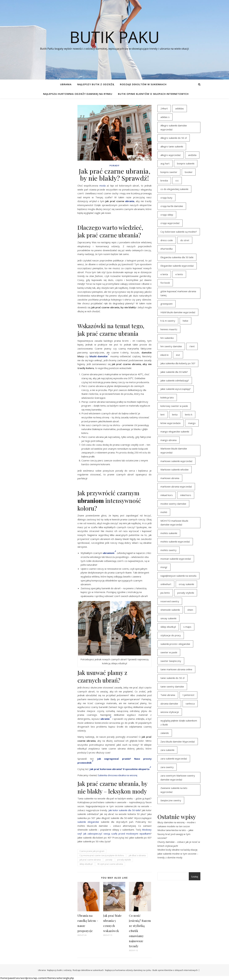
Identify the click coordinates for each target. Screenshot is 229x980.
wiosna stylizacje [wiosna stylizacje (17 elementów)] (170, 712)
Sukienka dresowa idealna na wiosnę (118, 775)
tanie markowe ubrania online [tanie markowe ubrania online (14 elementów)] (176, 669)
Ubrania (66, 84)
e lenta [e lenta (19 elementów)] (164, 274)
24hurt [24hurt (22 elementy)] (164, 108)
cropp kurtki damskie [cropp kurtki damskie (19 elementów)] (172, 206)
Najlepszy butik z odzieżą (96, 84)
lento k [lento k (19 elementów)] (189, 414)
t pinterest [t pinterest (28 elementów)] (188, 695)
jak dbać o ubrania (137, 855)
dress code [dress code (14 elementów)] (167, 240)
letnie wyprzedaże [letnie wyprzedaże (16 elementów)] (171, 423)
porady (109, 860)
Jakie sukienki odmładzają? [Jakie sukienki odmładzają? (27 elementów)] (175, 380)
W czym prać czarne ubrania (110, 864)
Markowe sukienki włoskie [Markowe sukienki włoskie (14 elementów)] (175, 469)
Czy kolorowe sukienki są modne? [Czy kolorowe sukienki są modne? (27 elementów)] (179, 232)
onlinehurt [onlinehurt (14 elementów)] (166, 584)
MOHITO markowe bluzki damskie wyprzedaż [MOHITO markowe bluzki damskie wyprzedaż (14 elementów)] (174, 523)
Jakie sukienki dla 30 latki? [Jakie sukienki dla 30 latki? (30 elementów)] (174, 372)
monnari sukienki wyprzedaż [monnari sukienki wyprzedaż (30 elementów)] (176, 559)
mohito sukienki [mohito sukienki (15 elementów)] (169, 533)
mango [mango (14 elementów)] (192, 423)
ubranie (106, 719)
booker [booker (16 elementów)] (189, 172)
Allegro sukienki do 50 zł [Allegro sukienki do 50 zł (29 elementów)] (174, 138)
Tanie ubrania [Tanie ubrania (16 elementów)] (168, 695)
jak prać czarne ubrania (90, 860)
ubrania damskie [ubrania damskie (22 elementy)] (169, 704)
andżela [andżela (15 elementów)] (192, 155)
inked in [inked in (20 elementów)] (165, 355)
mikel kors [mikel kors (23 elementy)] (186, 495)
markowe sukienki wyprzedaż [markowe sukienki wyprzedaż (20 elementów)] (176, 461)
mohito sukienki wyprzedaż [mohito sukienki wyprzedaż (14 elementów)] (175, 542)
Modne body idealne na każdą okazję (177, 850)
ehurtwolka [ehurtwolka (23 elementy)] (167, 249)
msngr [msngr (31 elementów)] (164, 567)
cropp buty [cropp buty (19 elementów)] (166, 198)
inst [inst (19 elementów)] (178, 355)
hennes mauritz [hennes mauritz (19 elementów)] (169, 329)
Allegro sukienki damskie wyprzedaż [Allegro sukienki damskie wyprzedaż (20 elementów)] (174, 127)
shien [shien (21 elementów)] (190, 610)
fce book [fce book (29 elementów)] (165, 283)
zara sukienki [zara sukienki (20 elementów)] (167, 750)
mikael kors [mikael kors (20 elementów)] (167, 495)
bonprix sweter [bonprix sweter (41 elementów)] (169, 172)
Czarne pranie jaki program (92, 851)
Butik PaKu (114, 37)
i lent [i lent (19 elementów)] (192, 346)
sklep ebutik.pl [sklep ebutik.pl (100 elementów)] (168, 627)
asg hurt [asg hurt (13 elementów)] (165, 163)
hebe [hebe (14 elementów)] (186, 321)
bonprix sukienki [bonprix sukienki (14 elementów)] (186, 163)
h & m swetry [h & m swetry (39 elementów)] (168, 321)
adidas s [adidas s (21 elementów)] (165, 117)
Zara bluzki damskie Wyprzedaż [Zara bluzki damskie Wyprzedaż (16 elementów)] (178, 742)
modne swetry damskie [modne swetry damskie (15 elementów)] (173, 504)
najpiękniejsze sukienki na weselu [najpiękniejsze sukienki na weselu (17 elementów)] (178, 576)
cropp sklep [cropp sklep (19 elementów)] (167, 215)
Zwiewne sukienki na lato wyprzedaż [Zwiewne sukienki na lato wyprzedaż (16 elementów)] (174, 790)
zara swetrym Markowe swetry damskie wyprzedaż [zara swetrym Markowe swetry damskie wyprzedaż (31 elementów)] (178, 778)
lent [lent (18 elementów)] (163, 414)
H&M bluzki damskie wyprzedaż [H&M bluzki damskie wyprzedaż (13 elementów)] (178, 312)
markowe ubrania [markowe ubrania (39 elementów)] (170, 478)
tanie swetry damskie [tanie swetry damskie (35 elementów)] (172, 687)
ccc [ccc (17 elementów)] (177, 180)
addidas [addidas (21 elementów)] (180, 108)
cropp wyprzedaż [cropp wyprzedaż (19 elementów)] (170, 223)
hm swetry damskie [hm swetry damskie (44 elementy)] (171, 346)
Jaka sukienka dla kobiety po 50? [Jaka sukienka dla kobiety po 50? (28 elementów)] (178, 363)
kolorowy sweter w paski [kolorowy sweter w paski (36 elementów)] (174, 406)
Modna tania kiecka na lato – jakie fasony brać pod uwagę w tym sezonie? (175, 834)
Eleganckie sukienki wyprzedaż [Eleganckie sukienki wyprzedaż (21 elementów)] (177, 266)
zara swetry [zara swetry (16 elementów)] (167, 767)
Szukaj (195, 876)
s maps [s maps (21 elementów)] (187, 627)
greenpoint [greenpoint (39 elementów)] (167, 304)
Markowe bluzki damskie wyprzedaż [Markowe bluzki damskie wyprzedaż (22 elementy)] (174, 450)
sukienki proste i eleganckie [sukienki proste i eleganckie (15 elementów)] (175, 644)
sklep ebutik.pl (86, 864)
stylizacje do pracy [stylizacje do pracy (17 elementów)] (171, 635)
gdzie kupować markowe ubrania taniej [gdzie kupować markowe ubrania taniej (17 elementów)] (178, 293)
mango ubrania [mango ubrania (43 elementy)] (168, 440)
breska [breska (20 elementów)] (164, 180)
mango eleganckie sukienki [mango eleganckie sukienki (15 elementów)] (175, 431)
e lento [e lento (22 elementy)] (179, 274)
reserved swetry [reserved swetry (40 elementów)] (170, 601)
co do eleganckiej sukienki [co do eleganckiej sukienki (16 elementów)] (174, 189)
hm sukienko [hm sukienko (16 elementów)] (167, 338)
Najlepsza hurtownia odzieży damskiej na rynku (78, 94)
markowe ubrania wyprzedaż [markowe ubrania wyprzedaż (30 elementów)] (176, 487)
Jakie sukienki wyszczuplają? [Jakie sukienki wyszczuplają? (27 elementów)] (176, 389)
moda (102, 186)
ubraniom (109, 553)
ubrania (130, 201)
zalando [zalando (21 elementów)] (165, 733)
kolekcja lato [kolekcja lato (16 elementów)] (167, 397)
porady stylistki (124, 860)
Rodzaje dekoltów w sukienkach (143, 84)
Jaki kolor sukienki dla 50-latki (124, 810)
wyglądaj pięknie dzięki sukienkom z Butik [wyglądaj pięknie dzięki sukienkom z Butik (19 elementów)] (179, 723)
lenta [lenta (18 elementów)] (175, 414)
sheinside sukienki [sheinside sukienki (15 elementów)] (170, 610)
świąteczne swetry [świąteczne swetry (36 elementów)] (171, 800)
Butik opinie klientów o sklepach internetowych (153, 94)
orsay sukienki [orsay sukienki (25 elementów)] (186, 584)
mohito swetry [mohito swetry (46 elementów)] (168, 550)
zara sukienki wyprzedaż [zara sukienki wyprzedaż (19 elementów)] (174, 759)
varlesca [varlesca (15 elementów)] (190, 704)
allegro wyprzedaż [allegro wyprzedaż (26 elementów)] (171, 155)
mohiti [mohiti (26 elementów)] (164, 512)
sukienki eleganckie (88, 822)
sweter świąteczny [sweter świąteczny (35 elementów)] (171, 661)
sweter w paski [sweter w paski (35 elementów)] (169, 652)
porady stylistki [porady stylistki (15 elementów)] (186, 593)
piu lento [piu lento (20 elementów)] (165, 593)
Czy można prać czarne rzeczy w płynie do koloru (102, 855)
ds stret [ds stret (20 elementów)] (185, 240)
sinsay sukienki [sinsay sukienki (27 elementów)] (168, 618)
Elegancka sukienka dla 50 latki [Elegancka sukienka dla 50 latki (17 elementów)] (177, 257)
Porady (115, 166)
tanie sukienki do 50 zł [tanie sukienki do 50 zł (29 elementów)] (172, 678)
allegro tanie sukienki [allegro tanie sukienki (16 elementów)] (172, 146)
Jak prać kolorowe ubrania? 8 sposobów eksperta (120, 769)
